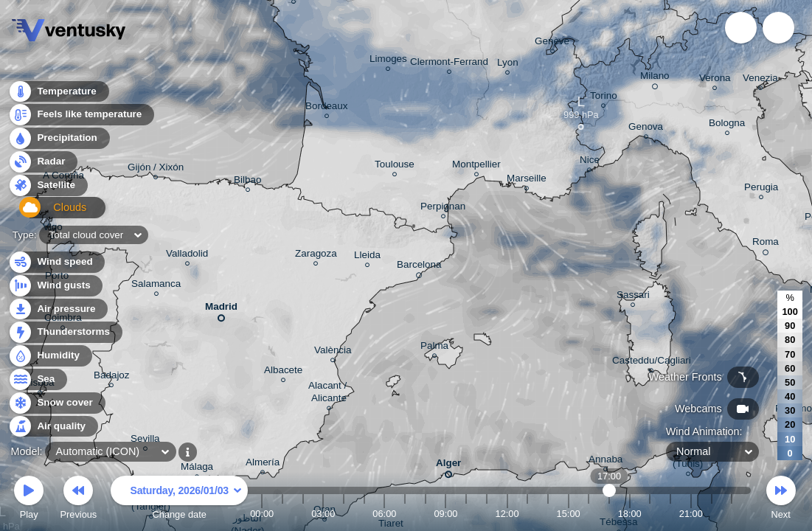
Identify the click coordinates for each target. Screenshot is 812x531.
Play (29, 500)
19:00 (650, 514)
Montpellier (476, 166)
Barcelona (419, 267)
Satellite (48, 189)
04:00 (344, 514)
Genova (646, 129)
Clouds (45, 213)
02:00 (303, 514)
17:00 (610, 514)
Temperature (58, 96)
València (333, 352)
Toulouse (395, 166)
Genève (552, 43)
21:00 (691, 514)
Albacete (283, 372)
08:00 (426, 514)
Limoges (388, 61)
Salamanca (156, 286)
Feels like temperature (81, 119)
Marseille (527, 180)
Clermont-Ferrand (449, 64)
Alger (448, 466)
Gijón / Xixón (156, 169)
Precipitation (59, 143)
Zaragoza (316, 256)
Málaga (197, 469)
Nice (590, 162)
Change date (179, 500)
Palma (434, 348)
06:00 (384, 514)
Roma (766, 244)
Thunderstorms (65, 332)
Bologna (727, 125)
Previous (78, 500)
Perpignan (443, 208)
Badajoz (112, 377)
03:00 (323, 514)
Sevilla (145, 441)
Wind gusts (55, 286)
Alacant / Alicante (329, 394)
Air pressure (58, 309)
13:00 (527, 514)
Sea (37, 379)
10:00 (466, 514)
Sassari (633, 297)
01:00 (282, 514)
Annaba (605, 461)
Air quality (53, 427)
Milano (655, 78)
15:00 (569, 514)
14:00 (548, 514)
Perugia (761, 189)
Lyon (508, 65)
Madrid (221, 309)
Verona (715, 80)
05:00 (364, 514)
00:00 (262, 514)
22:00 (711, 514)
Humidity (50, 356)
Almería (263, 464)
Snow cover (56, 403)
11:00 (487, 514)
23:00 (732, 514)
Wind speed (56, 262)
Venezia (760, 80)
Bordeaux (327, 108)
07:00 (405, 514)
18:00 (630, 514)
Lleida (367, 257)
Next (781, 500)
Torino (604, 98)
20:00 (670, 514)
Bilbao (247, 182)
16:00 (589, 514)
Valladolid (187, 256)
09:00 (445, 514)
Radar (43, 166)
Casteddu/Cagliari (652, 362)
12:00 (507, 514)
